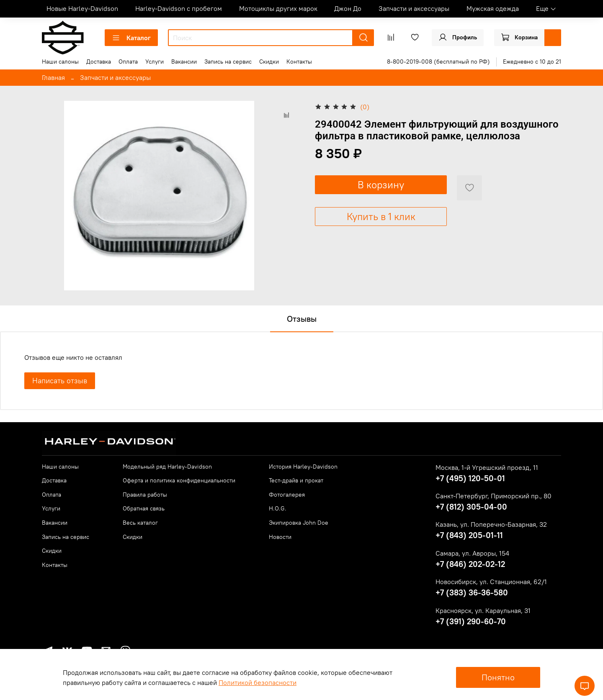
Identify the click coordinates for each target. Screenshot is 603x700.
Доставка (99, 62)
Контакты (299, 62)
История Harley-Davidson (303, 467)
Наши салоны (60, 62)
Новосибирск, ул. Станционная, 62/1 (491, 582)
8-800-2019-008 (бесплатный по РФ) (438, 62)
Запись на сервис (228, 62)
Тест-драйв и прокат (296, 480)
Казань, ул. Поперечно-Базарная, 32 (491, 524)
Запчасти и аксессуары (414, 8)
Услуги (155, 62)
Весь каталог (140, 523)
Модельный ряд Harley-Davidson (167, 467)
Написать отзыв (60, 381)
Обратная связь (144, 508)
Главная (53, 77)
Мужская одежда (493, 8)
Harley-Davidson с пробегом (179, 8)
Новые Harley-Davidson (82, 8)
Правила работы (145, 495)
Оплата (128, 62)
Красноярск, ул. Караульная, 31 (483, 610)
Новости (280, 537)
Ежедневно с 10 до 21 (532, 62)
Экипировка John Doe (299, 523)
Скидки (269, 62)
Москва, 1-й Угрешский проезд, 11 (487, 467)
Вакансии (184, 62)
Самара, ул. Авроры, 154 (472, 553)
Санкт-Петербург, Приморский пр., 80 (493, 496)
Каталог (131, 38)
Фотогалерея (287, 495)
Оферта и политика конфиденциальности (179, 480)
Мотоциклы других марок (278, 8)
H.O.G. (278, 508)
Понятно (498, 677)
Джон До (348, 8)
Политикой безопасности (258, 682)
